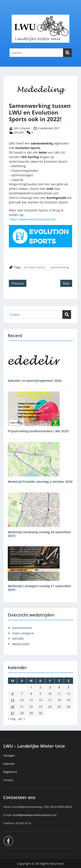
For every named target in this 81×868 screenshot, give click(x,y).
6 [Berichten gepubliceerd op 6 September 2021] (13, 694)
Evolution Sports (35, 267)
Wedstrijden (21, 644)
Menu (8, 12)
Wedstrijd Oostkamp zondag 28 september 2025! (39, 534)
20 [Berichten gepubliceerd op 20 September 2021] (13, 707)
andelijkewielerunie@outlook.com (35, 815)
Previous (18, 283)
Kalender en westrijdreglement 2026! (35, 381)
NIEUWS (19, 132)
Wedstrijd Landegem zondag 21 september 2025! (39, 588)
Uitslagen (9, 755)
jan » (22, 719)
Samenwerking (59, 267)
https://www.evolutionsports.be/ (33, 219)
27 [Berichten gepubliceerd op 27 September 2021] (13, 713)
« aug (12, 719)
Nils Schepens (22, 128)
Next (66, 283)
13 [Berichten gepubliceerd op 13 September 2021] (13, 700)
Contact (8, 780)
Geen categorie (23, 633)
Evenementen (22, 628)
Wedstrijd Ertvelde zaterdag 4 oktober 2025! (40, 482)
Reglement (10, 772)
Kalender (9, 764)
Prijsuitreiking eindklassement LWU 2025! (38, 431)
